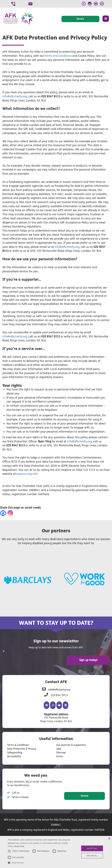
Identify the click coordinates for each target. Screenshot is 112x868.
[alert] (56, 852)
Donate (85, 796)
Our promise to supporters (71, 745)
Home (60, 756)
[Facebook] (4, 513)
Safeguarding (15, 753)
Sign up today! (88, 660)
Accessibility (14, 756)
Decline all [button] (92, 856)
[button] (39, 863)
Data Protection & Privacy (22, 749)
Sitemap (61, 753)
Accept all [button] (92, 848)
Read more (19, 846)
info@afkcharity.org (67, 247)
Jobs (59, 749)
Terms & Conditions (18, 745)
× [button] (109, 839)
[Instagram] (11, 513)
